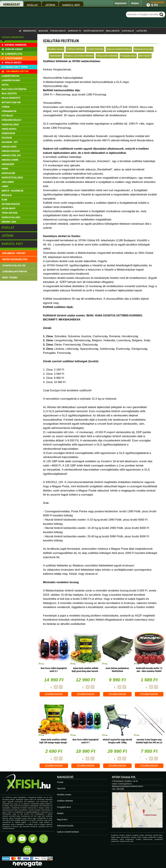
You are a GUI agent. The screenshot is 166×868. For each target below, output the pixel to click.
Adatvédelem (56, 56)
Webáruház (30, 31)
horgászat (12, 4)
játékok (50, 5)
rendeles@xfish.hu (125, 784)
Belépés (60, 813)
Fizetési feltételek (95, 49)
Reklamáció (113, 31)
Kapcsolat (128, 31)
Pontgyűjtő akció (128, 56)
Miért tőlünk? (145, 56)
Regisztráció (62, 819)
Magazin (43, 31)
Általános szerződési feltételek (79, 56)
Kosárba (54, 694)
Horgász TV (74, 31)
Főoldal (60, 782)
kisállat (33, 5)
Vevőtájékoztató (94, 31)
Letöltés (142, 31)
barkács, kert (71, 5)
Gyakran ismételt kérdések (119, 49)
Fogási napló (58, 31)
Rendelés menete (56, 49)
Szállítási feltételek (75, 49)
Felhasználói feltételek (107, 56)
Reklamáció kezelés (143, 49)
